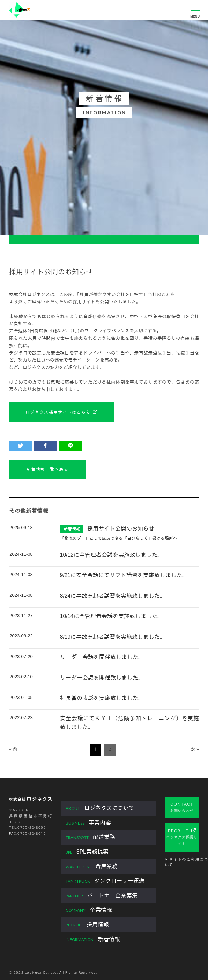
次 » (195, 749)
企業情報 (89, 910)
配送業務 (90, 837)
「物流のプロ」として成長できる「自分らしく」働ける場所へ (119, 538)
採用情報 (87, 925)
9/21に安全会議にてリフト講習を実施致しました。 (124, 575)
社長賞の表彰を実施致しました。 (102, 698)
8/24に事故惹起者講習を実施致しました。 (113, 596)
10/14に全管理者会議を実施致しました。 (112, 616)
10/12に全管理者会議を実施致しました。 (112, 555)
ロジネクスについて (100, 808)
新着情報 (93, 940)
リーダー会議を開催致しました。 (102, 657)
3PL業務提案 (87, 852)
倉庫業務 (92, 867)
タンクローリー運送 (105, 881)
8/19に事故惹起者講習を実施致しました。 (113, 637)
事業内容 (88, 823)
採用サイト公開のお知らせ (121, 529)
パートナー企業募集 (102, 896)
